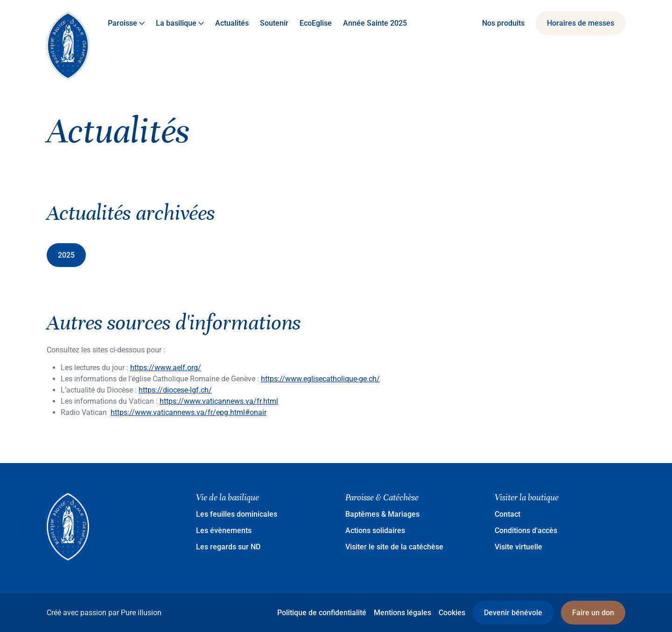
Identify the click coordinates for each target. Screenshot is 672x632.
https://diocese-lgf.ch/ (175, 390)
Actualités (232, 23)
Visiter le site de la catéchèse (394, 547)
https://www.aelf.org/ (166, 368)
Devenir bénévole (513, 613)
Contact (507, 514)
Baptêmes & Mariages (382, 514)
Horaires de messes (581, 23)
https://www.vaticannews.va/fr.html (219, 401)
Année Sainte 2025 (375, 23)
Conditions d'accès (526, 530)
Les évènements (224, 530)
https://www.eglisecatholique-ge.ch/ (320, 379)
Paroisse (126, 23)
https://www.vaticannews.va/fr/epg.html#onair (189, 412)
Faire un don (593, 613)
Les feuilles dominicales (237, 514)
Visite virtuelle (518, 547)
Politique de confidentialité (322, 613)
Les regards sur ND (228, 547)
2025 (66, 255)
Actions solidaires (375, 530)
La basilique (180, 23)
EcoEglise (316, 23)
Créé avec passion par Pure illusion (104, 613)
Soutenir (274, 23)
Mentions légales (402, 613)
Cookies (452, 613)
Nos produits (503, 23)
